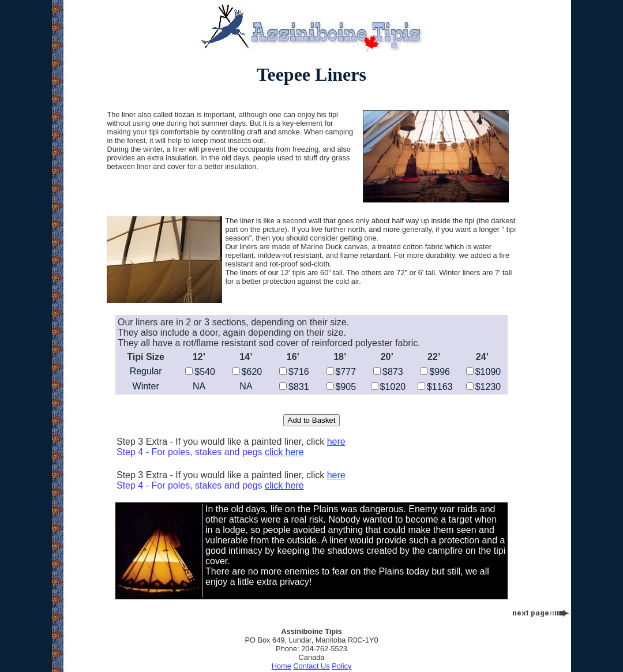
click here (284, 452)
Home (282, 666)
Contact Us (311, 666)
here (336, 442)
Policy (341, 666)
